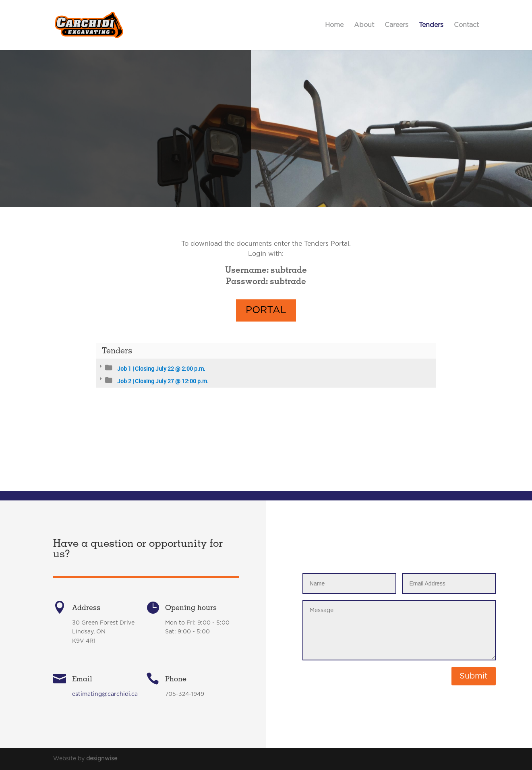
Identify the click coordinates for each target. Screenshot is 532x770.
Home (334, 25)
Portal (266, 330)
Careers (396, 25)
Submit (474, 676)
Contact (466, 25)
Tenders (431, 25)
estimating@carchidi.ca (105, 751)
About (364, 25)
